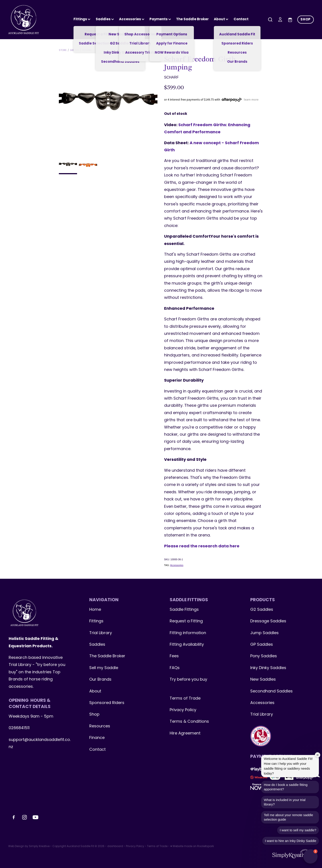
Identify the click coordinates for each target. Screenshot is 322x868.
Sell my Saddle (104, 668)
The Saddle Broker (192, 19)
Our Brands (100, 680)
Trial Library (101, 633)
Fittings (82, 19)
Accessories (177, 565)
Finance (97, 738)
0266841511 (19, 728)
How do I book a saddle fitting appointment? (286, 787)
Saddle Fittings (184, 610)
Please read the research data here (202, 546)
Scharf (87, 50)
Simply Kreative (39, 846)
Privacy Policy (183, 710)
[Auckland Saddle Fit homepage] (39, 20)
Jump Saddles (264, 633)
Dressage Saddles (268, 621)
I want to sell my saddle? (298, 830)
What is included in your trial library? (285, 802)
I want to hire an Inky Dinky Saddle (291, 841)
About (221, 19)
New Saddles (263, 680)
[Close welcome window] (318, 755)
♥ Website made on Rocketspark (192, 846)
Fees (174, 656)
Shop (94, 715)
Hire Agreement (185, 733)
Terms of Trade (185, 699)
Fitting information (188, 633)
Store (63, 50)
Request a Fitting (186, 621)
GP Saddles (262, 645)
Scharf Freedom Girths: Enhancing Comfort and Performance (207, 129)
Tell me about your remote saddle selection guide (288, 817)
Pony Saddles (264, 656)
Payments (160, 19)
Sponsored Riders (107, 703)
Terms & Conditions (189, 722)
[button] (310, 856)
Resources (100, 726)
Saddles (105, 19)
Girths (74, 50)
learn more (251, 99)
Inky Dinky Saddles (268, 668)
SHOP (305, 20)
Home (95, 610)
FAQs (175, 668)
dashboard (115, 846)
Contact (241, 19)
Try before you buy (188, 680)
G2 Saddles (262, 610)
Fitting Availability (187, 645)
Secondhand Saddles (271, 691)
